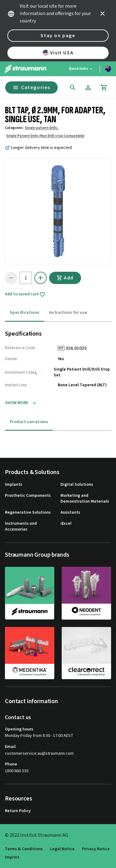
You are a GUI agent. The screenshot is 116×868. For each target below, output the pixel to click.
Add (65, 278)
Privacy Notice (96, 849)
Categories (31, 88)
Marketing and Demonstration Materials (85, 499)
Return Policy (18, 811)
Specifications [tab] (25, 313)
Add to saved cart (25, 294)
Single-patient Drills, (42, 128)
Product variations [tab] (29, 422)
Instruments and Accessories (21, 527)
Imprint (12, 857)
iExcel (66, 524)
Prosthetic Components (28, 496)
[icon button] (102, 14)
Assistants (70, 513)
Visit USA (58, 53)
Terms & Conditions (24, 849)
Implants (14, 485)
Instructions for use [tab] (68, 313)
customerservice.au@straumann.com (39, 754)
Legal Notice (62, 849)
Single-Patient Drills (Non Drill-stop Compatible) (45, 136)
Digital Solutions (77, 485)
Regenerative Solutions (28, 513)
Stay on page (58, 36)
